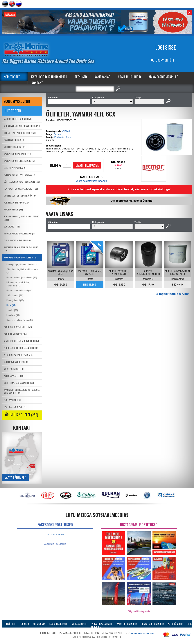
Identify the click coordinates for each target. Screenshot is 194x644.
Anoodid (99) (12, 310)
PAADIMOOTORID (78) (13, 209)
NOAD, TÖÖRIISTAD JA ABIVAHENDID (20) (22, 341)
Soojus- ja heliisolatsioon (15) (20, 320)
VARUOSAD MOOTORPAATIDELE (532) (20, 257)
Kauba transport (58, 624)
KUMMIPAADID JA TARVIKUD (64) (18, 240)
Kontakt (37, 83)
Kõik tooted (12, 77)
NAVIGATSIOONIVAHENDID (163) (18, 154)
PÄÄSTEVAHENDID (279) (14, 140)
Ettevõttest (10, 624)
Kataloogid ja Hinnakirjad (49, 77)
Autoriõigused (175, 624)
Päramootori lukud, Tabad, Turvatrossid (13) (18, 284)
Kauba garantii (79, 624)
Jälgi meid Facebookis (55, 544)
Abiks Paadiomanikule (163, 77)
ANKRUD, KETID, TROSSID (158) (18, 119)
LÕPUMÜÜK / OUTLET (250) (21, 415)
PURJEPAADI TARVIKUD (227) (17, 202)
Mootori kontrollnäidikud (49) (19, 290)
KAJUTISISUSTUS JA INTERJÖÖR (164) (20, 196)
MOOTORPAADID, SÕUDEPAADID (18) (20, 233)
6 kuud (118, 169)
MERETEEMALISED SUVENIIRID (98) (19, 383)
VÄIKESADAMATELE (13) (14, 376)
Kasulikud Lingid (129, 77)
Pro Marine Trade (63, 137)
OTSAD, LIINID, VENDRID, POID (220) (20, 133)
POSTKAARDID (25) (12, 400)
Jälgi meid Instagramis (139, 611)
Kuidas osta (39, 624)
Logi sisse (166, 47)
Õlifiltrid (66, 131)
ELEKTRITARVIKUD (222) (15, 168)
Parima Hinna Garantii (102, 624)
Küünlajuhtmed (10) (15, 300)
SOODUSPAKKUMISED (17, 101)
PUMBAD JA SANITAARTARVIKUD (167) (20, 175)
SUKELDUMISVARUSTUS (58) (16, 362)
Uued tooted (12, 111)
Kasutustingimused (127, 624)
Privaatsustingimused (152, 624)
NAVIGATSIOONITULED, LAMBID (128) (20, 161)
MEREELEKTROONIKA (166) (15, 147)
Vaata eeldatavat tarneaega (91, 181)
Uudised (25, 624)
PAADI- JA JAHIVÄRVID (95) (15, 334)
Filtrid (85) (11, 305)
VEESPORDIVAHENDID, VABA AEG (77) (20, 355)
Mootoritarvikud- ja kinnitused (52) (22, 277)
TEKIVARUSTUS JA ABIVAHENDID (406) (21, 189)
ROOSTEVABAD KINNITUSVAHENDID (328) (22, 126)
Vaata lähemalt (15, 478)
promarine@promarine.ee (143, 633)
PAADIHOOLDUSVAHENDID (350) (18, 327)
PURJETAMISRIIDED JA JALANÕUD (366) (21, 348)
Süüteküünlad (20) (15, 295)
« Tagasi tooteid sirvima (173, 294)
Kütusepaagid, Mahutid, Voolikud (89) (23, 264)
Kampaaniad (102, 77)
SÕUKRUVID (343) (12, 226)
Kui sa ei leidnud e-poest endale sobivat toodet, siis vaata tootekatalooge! (119, 189)
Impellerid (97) (13, 315)
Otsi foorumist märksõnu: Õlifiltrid (131, 201)
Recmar (58, 134)
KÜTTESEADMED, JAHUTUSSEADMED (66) (22, 182)
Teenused (81, 77)
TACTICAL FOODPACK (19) (15, 407)
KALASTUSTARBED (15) (14, 369)
